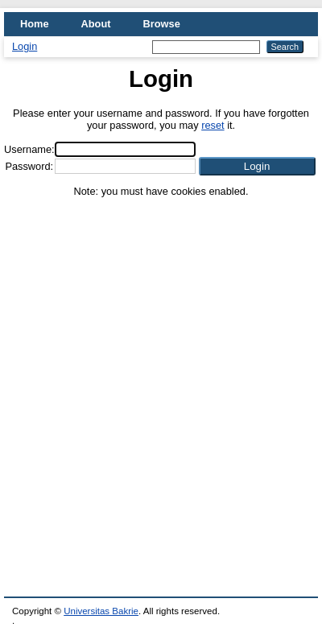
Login (25, 46)
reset (213, 125)
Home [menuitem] (35, 24)
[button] (257, 166)
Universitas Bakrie (101, 611)
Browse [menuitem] (162, 24)
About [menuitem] (96, 24)
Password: (29, 166)
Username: (29, 149)
